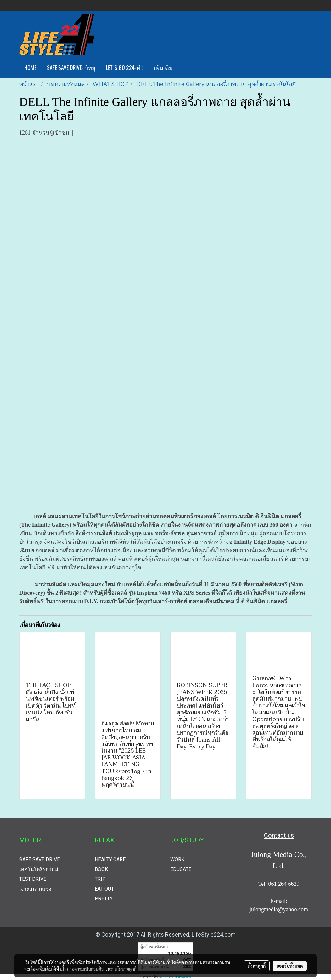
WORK (177, 860)
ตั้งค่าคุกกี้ (257, 966)
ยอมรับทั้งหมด (290, 966)
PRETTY (104, 899)
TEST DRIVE (33, 879)
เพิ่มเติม (163, 68)
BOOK (101, 869)
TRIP (100, 879)
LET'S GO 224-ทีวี (125, 68)
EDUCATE (181, 869)
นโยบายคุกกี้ (126, 969)
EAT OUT (104, 889)
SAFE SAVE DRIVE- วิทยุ (71, 68)
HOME (30, 68)
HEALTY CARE (110, 860)
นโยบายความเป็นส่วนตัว (82, 969)
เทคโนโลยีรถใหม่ (39, 869)
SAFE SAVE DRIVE (39, 860)
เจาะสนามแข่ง (35, 889)
